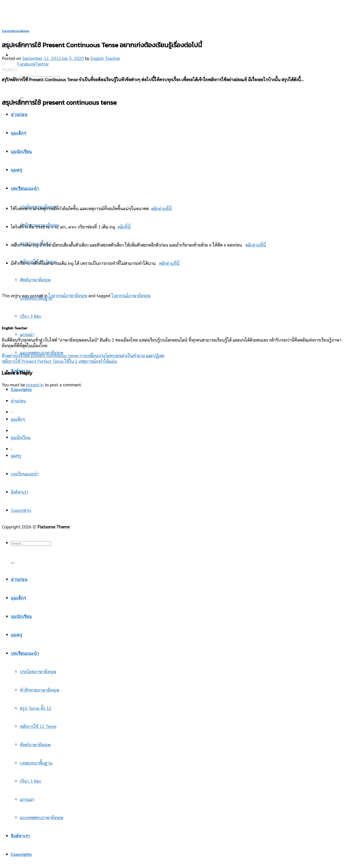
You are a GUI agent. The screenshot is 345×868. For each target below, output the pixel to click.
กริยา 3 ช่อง (30, 316)
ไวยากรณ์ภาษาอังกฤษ (15, 31)
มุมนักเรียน (21, 437)
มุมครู (16, 455)
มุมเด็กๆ (18, 419)
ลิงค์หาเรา (20, 492)
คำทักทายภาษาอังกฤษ (40, 690)
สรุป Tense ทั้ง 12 (36, 708)
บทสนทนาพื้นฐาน (36, 763)
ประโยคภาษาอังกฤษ (38, 671)
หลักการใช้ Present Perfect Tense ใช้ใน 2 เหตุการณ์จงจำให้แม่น (59, 361)
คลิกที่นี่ (124, 227)
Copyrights (21, 389)
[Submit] (13, 563)
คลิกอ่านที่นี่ (161, 208)
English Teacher (105, 58)
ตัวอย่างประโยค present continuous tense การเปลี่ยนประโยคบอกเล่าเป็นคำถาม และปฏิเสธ (83, 355)
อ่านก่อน (18, 401)
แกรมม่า (27, 334)
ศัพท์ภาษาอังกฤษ (35, 279)
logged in (35, 384)
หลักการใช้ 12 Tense (38, 726)
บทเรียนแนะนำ (25, 474)
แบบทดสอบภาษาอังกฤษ (42, 817)
